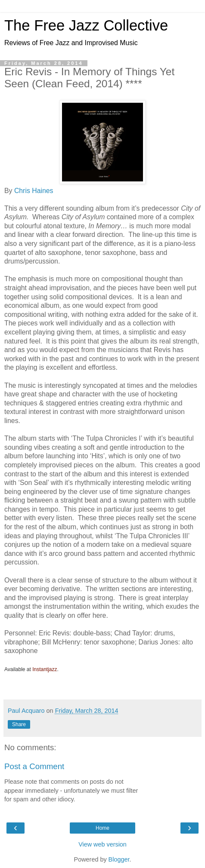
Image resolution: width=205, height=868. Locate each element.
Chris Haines (34, 191)
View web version (102, 844)
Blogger (119, 859)
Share (19, 724)
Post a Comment (34, 766)
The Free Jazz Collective (86, 25)
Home (102, 828)
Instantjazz (45, 669)
